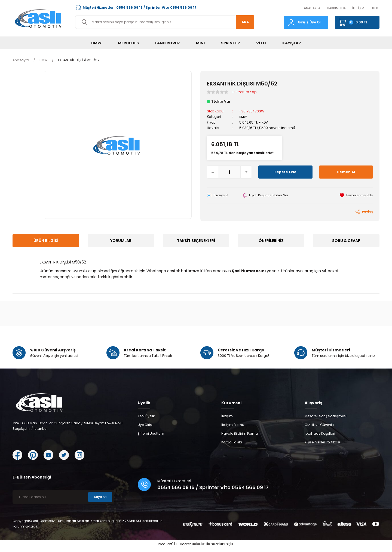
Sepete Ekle (285, 172)
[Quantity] (229, 172)
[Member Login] (291, 22)
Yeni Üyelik (146, 420)
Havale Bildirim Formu (240, 438)
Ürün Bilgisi (46, 241)
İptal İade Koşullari (320, 438)
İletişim (227, 420)
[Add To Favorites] (356, 195)
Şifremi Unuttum (151, 438)
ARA (243, 22)
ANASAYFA (312, 8)
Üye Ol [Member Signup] (315, 22)
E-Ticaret (183, 548)
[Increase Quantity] (246, 172)
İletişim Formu (233, 429)
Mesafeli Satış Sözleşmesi (326, 420)
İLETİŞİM (358, 8)
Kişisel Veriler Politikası (322, 446)
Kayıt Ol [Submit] (99, 501)
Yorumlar (121, 241)
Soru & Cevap (346, 241)
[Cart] (357, 22)
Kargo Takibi (232, 446)
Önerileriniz (271, 241)
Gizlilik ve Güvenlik (319, 429)
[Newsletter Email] (63, 501)
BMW (243, 117)
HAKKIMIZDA (336, 8)
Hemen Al (346, 172)
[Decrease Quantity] (213, 172)
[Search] (165, 22)
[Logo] (39, 18)
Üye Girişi (145, 429)
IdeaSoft (166, 548)
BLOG (375, 8)
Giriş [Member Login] (302, 22)
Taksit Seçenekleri (196, 241)
